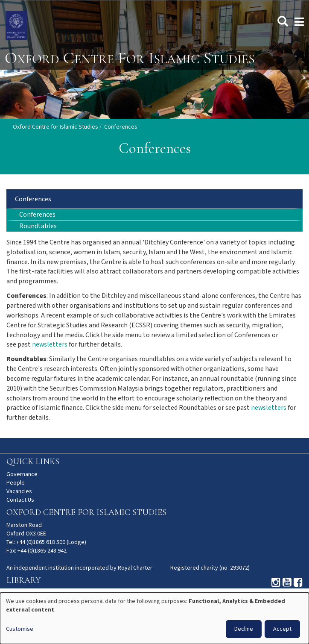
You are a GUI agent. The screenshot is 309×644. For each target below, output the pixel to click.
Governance (22, 474)
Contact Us (20, 500)
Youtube (287, 582)
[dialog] (154, 618)
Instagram (276, 582)
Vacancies (19, 491)
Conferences (33, 199)
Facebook (298, 582)
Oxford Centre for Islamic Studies (55, 127)
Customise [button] (20, 629)
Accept (282, 629)
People (16, 483)
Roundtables (38, 226)
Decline (244, 629)
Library (23, 580)
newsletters (50, 345)
